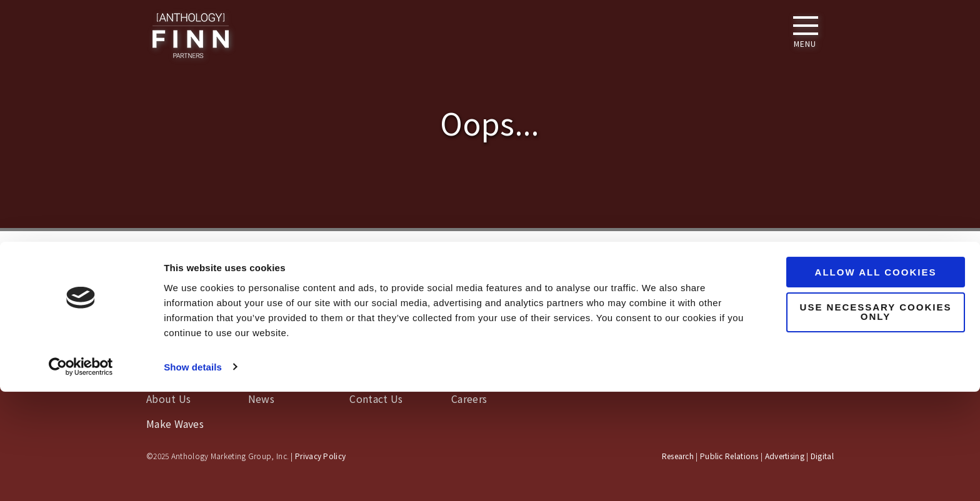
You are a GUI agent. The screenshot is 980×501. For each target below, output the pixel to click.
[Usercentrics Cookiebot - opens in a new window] (81, 477)
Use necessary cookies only (876, 422)
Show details (193, 476)
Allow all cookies (876, 382)
